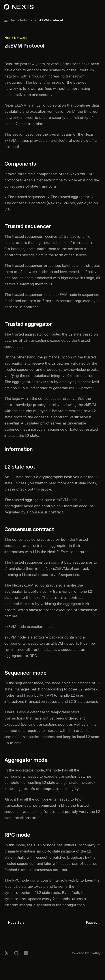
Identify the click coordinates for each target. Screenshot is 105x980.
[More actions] (99, 7)
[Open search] (91, 7)
